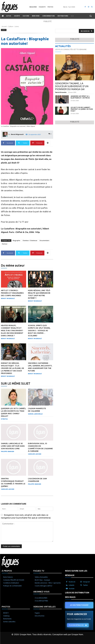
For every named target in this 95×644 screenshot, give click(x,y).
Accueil (4, 26)
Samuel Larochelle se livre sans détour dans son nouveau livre (13, 446)
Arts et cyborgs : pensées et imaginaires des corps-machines (12, 293)
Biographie (16, 240)
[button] (90, 16)
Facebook (72, 582)
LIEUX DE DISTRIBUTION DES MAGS (77, 595)
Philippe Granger (7, 451)
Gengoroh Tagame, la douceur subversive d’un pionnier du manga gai (72, 86)
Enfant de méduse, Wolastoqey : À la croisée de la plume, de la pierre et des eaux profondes (13, 368)
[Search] (86, 31)
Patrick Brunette (61, 92)
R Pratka (4, 419)
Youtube (72, 589)
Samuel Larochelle (35, 414)
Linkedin (72, 585)
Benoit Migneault (17, 134)
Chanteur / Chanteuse (30, 240)
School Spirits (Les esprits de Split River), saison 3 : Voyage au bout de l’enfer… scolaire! (39, 330)
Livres (17, 26)
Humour (5, 244)
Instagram (86, 582)
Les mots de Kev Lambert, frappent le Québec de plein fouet (82, 109)
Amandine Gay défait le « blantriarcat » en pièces (80, 97)
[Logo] (16, 7)
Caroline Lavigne (35, 454)
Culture (11, 26)
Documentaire (44, 240)
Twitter (85, 585)
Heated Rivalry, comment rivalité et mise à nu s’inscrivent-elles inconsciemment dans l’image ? (12, 330)
